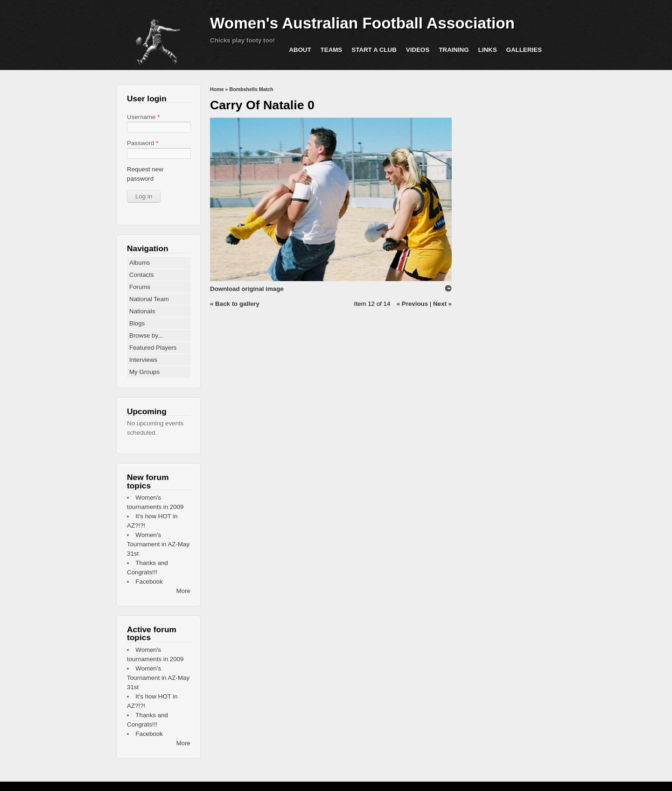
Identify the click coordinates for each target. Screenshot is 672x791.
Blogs (137, 323)
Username (143, 117)
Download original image (247, 289)
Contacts (142, 275)
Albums (140, 263)
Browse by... (146, 335)
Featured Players (153, 348)
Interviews (143, 360)
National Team (149, 299)
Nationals (142, 311)
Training (454, 50)
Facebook (149, 582)
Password (143, 143)
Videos (418, 50)
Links (488, 50)
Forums (140, 287)
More (183, 591)
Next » (442, 304)
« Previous (412, 304)
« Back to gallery (235, 304)
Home (217, 89)
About (300, 50)
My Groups (144, 372)
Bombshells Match (251, 89)
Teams (332, 50)
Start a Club (374, 50)
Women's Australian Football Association (362, 23)
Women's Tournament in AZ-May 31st (158, 544)
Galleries (524, 50)
